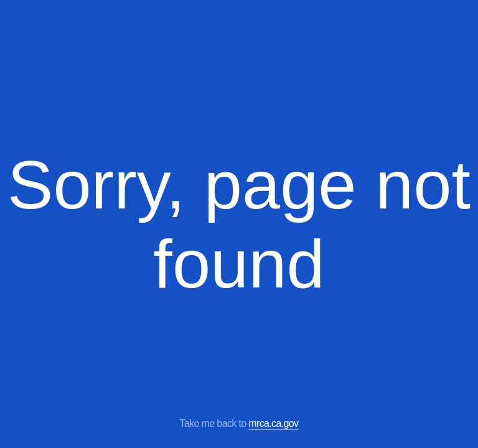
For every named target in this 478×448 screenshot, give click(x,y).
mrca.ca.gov (273, 423)
